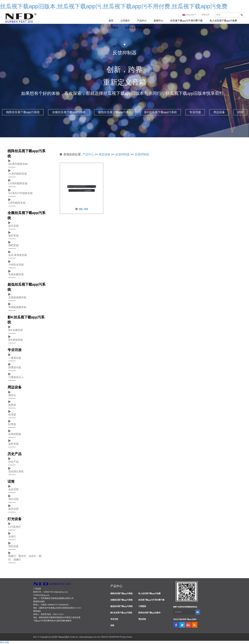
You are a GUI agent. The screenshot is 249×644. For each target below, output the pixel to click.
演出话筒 (13, 499)
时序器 (12, 424)
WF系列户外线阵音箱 (20, 193)
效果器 (12, 404)
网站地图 (4, 642)
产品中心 (142, 21)
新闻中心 (158, 21)
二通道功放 (15, 357)
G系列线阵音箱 (17, 202)
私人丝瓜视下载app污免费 (223, 21)
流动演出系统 (16, 471)
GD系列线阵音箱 (18, 183)
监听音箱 (13, 443)
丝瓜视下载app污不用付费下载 (186, 21)
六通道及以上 (16, 377)
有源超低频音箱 (17, 307)
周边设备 (219, 112)
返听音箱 (13, 235)
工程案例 (113, 28)
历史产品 (15, 454)
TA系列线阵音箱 (18, 173)
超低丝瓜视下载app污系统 (115, 112)
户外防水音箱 (16, 264)
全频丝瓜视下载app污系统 (69, 112)
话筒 (240, 112)
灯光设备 (15, 519)
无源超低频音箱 (17, 297)
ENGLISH (190, 15)
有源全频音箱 (16, 274)
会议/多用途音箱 (18, 255)
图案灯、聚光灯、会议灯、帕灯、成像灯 (25, 557)
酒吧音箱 (13, 245)
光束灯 (12, 536)
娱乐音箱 (13, 225)
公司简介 (125, 21)
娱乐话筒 (13, 508)
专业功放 (195, 112)
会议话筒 (13, 489)
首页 (111, 21)
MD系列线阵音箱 (18, 163)
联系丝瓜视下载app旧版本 (139, 28)
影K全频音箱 (16, 330)
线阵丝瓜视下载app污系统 (23, 112)
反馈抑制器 (15, 434)
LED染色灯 (15, 526)
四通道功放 (15, 367)
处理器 (12, 414)
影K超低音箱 (16, 339)
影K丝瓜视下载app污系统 (161, 112)
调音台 (12, 395)
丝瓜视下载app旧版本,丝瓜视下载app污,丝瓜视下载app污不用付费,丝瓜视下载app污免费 (114, 6)
